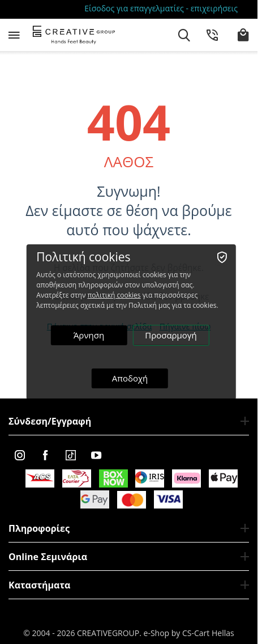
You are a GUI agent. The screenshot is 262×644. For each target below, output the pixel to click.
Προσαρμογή (171, 335)
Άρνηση (89, 335)
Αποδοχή (130, 378)
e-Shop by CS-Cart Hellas (189, 633)
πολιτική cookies (114, 295)
